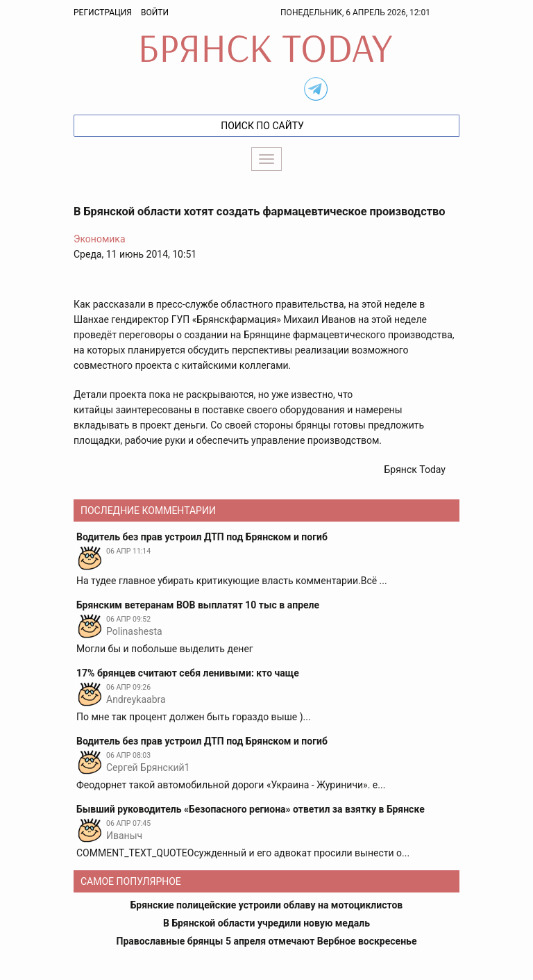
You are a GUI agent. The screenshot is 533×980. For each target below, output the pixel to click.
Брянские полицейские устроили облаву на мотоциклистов (267, 905)
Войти (155, 13)
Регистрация (103, 13)
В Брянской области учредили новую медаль (266, 923)
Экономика (100, 239)
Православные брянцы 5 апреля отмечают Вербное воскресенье (267, 941)
